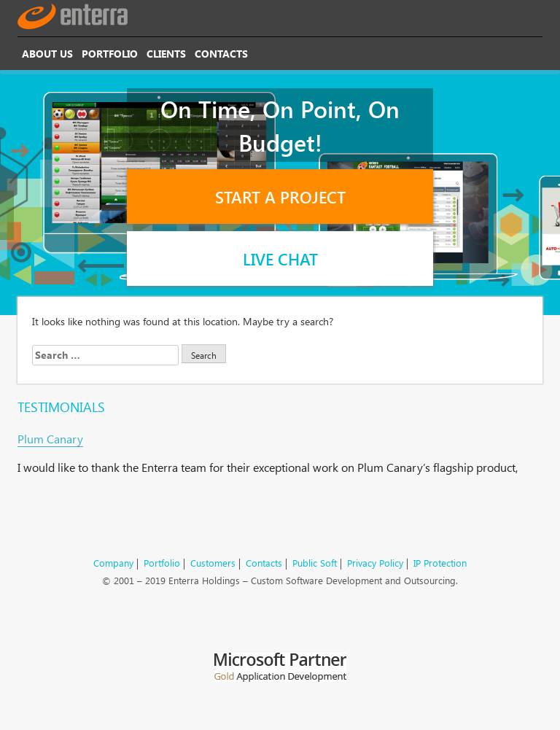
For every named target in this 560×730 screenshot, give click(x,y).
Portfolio (110, 54)
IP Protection (440, 563)
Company (113, 563)
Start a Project (280, 197)
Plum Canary (50, 439)
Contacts (221, 54)
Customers (213, 563)
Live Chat (280, 259)
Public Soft (315, 563)
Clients (166, 54)
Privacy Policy (375, 563)
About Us (47, 54)
